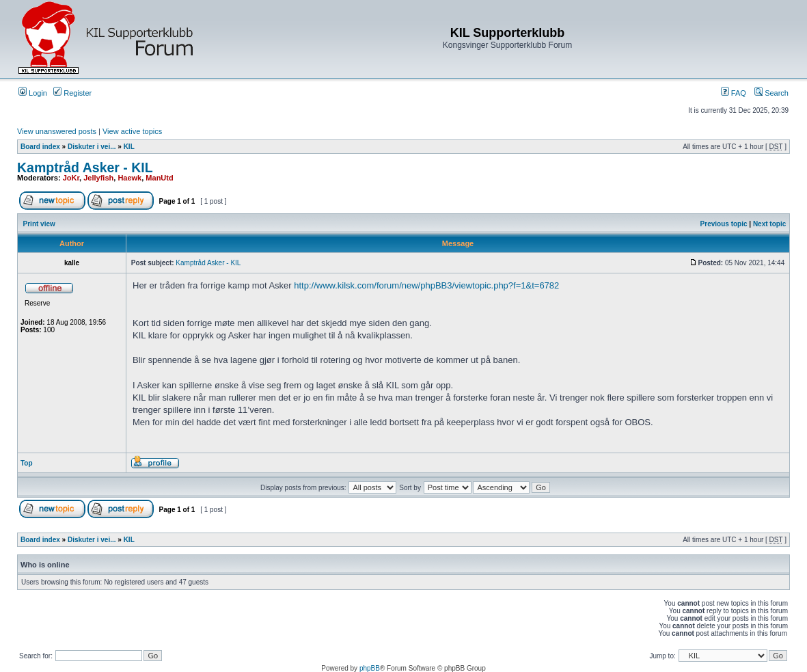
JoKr (71, 178)
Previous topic (724, 224)
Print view (39, 224)
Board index (40, 147)
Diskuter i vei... (92, 147)
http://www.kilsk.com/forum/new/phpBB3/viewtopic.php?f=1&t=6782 (426, 285)
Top (27, 463)
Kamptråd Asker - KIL (85, 167)
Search (771, 93)
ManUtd (159, 178)
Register (72, 93)
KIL (129, 147)
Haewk (129, 178)
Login (33, 93)
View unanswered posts (57, 131)
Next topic (769, 224)
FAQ (734, 93)
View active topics (132, 131)
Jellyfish (98, 178)
